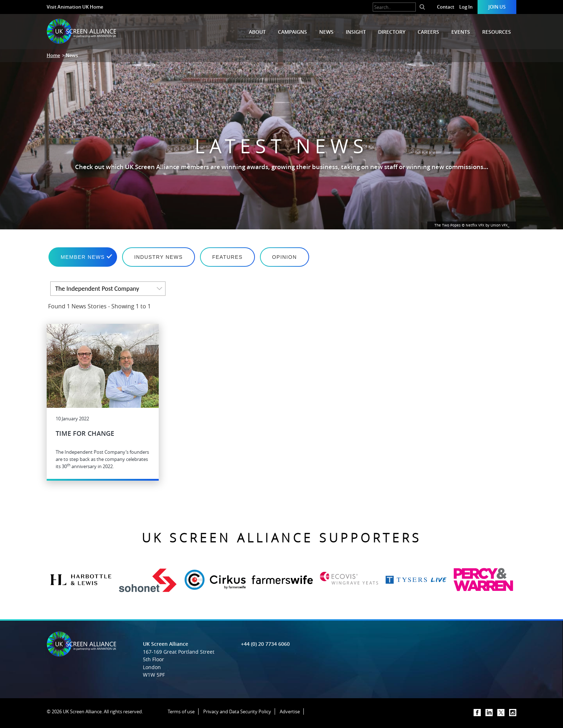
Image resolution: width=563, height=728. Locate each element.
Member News (83, 257)
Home (53, 55)
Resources (497, 32)
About (257, 32)
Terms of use (181, 711)
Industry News (159, 257)
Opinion (285, 257)
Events (461, 32)
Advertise (290, 711)
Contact (446, 7)
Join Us (497, 7)
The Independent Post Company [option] (97, 289)
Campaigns (292, 32)
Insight (356, 32)
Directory (392, 32)
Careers (428, 32)
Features (227, 257)
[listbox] (108, 289)
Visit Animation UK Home (75, 7)
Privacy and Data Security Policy (237, 711)
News (326, 32)
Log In (466, 7)
